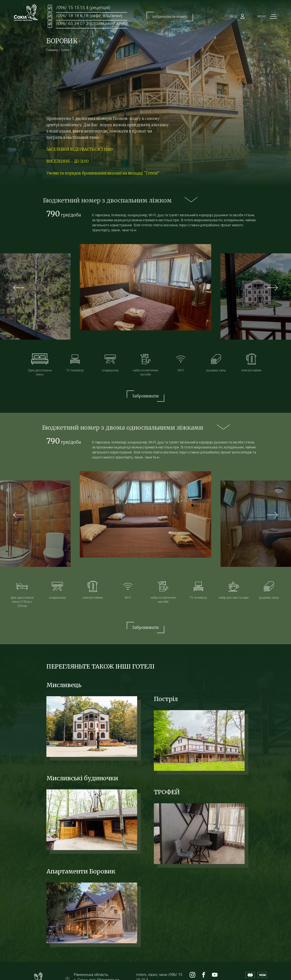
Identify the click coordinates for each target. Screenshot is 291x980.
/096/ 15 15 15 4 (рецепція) (83, 8)
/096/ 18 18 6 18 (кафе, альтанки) (89, 16)
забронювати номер (170, 17)
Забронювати (145, 396)
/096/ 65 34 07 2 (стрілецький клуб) (92, 23)
